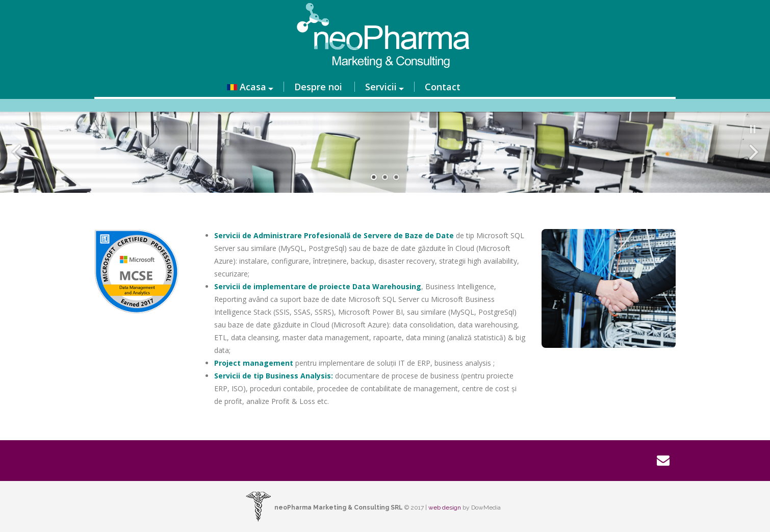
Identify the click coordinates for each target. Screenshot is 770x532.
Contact (443, 87)
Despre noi (318, 87)
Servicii (381, 87)
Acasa (247, 87)
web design (445, 508)
